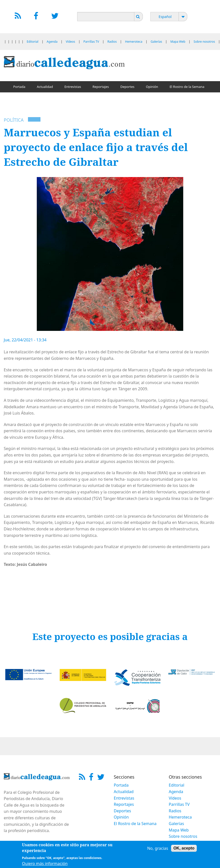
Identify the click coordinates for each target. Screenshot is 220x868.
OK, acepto (184, 849)
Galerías (156, 42)
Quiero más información (45, 864)
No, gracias (158, 849)
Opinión (152, 87)
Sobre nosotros (204, 42)
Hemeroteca (134, 42)
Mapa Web (178, 42)
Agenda (52, 42)
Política (14, 120)
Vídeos (70, 42)
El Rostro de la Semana (187, 87)
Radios (112, 42)
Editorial (33, 42)
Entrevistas (73, 87)
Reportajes (101, 87)
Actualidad (45, 87)
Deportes (127, 87)
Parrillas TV (91, 42)
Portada (19, 87)
